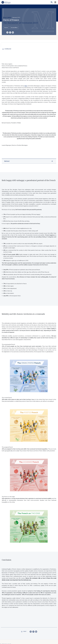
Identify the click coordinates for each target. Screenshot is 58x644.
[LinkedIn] (13, 32)
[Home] (6, 2)
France (6, 28)
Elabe (26, 88)
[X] (10, 32)
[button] (56, 2)
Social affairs (14, 28)
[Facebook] (7, 32)
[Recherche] (52, 2)
